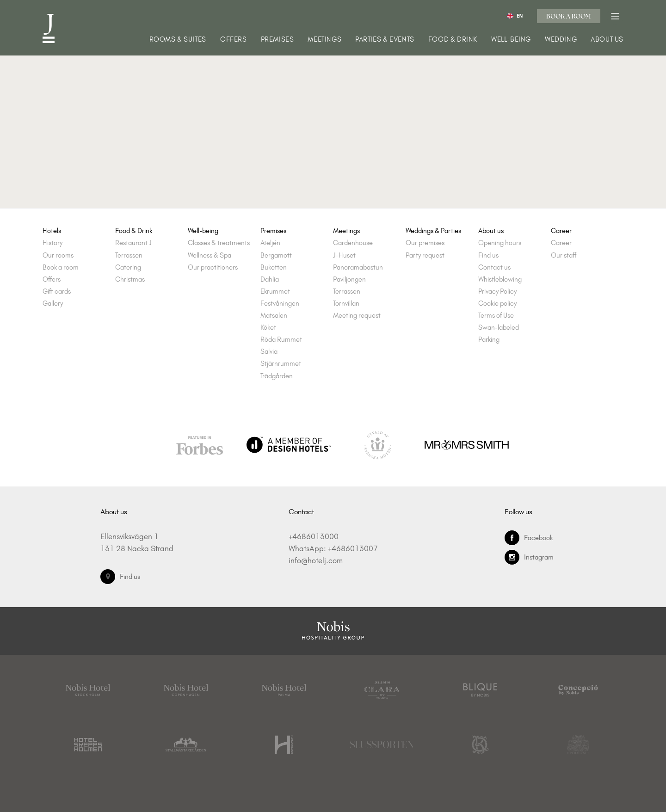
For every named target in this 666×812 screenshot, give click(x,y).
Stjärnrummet (281, 364)
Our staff (564, 255)
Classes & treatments (219, 243)
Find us (488, 255)
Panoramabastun (358, 268)
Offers (234, 40)
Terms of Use (496, 316)
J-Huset (344, 255)
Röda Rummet (281, 340)
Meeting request (357, 316)
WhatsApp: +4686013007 (333, 548)
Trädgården (277, 376)
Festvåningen (280, 304)
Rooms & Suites (178, 40)
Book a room (569, 16)
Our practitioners (213, 268)
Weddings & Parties (433, 231)
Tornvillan (346, 304)
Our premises (425, 243)
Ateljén (270, 243)
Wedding (561, 40)
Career (561, 231)
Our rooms (58, 255)
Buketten (274, 268)
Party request (425, 255)
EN (515, 16)
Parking (489, 340)
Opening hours (500, 243)
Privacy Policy (497, 292)
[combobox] (515, 16)
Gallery (53, 304)
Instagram (529, 557)
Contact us (494, 268)
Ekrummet (275, 292)
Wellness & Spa (210, 255)
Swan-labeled (499, 328)
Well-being (511, 40)
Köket (268, 328)
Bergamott (276, 255)
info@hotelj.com (316, 560)
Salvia (269, 352)
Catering (128, 268)
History (52, 243)
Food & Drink (453, 40)
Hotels (52, 231)
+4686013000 (314, 536)
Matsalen (274, 316)
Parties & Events (385, 40)
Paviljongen (349, 280)
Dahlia (270, 280)
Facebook (529, 538)
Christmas (130, 280)
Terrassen (129, 255)
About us (607, 40)
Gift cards (57, 292)
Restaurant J (133, 243)
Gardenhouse (353, 243)
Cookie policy (497, 304)
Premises (277, 40)
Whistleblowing (500, 280)
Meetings (324, 40)
